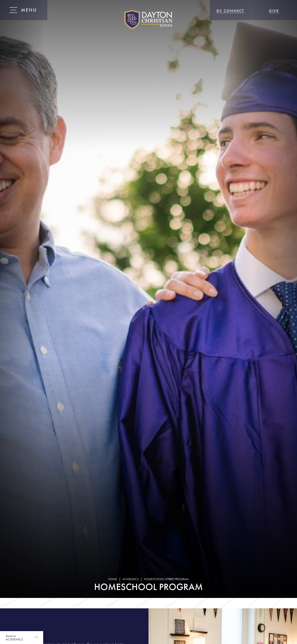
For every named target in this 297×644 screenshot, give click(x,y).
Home (113, 579)
